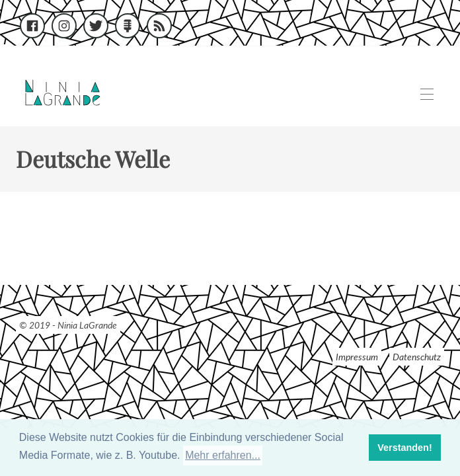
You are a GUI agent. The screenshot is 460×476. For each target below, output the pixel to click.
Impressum (357, 357)
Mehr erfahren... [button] (223, 455)
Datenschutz (417, 357)
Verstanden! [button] (404, 448)
